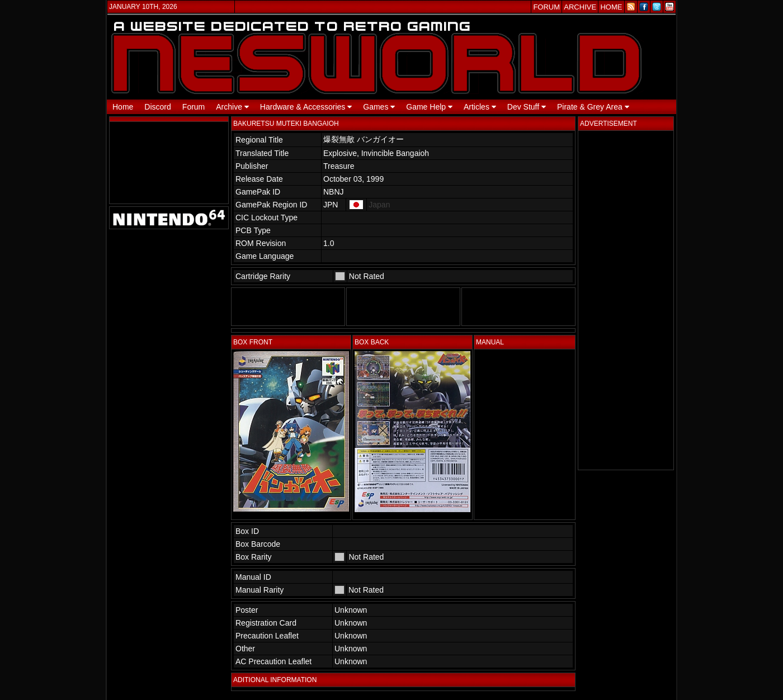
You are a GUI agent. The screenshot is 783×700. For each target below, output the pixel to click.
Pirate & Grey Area (593, 107)
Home (123, 107)
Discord (157, 107)
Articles (480, 107)
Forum (194, 107)
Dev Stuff (527, 107)
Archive (232, 107)
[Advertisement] (626, 300)
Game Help (429, 107)
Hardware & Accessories (306, 107)
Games (379, 107)
